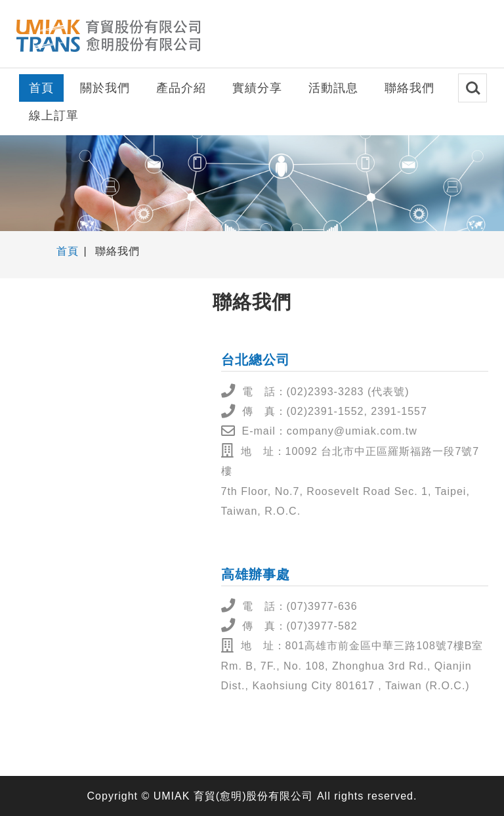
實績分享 (257, 88)
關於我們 (105, 88)
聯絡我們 (409, 88)
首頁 (41, 88)
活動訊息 (333, 88)
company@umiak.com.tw (352, 431)
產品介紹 (181, 88)
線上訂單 (54, 116)
